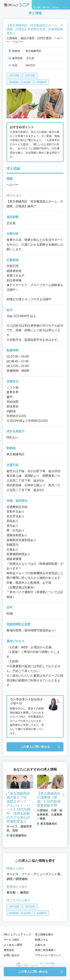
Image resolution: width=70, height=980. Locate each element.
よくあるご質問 (13, 945)
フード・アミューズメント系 (41, 874)
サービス (13, 874)
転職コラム (42, 940)
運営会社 (9, 950)
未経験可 (42, 82)
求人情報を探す (44, 934)
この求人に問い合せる (35, 747)
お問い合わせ (12, 955)
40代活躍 (14, 75)
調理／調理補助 (17, 879)
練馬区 (25, 892)
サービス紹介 (12, 940)
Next (63, 795)
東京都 (11, 892)
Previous (7, 795)
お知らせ (40, 945)
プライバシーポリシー (48, 955)
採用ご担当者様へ (46, 950)
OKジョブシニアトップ (17, 934)
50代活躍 (30, 75)
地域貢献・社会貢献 (20, 82)
